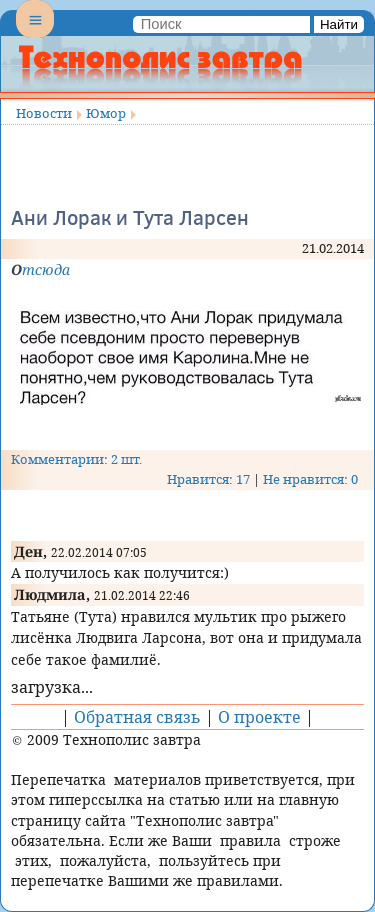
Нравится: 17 (208, 479)
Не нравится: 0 (310, 479)
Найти (339, 24)
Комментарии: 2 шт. (76, 459)
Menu (35, 36)
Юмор (106, 113)
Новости (44, 113)
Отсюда (40, 269)
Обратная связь (137, 717)
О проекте (259, 717)
